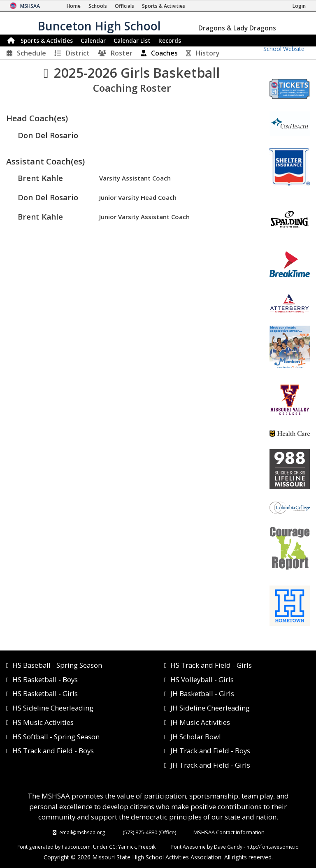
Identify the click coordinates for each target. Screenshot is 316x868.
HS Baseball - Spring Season (57, 665)
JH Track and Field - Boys (210, 751)
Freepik (147, 847)
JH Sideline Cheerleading (210, 708)
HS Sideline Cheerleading (53, 708)
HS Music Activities (43, 722)
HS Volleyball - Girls (202, 679)
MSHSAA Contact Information (229, 832)
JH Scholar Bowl (196, 737)
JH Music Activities (200, 722)
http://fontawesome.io (273, 847)
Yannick (127, 847)
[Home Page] (74, 6)
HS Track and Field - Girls (211, 665)
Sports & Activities (47, 41)
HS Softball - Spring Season (56, 737)
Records (170, 41)
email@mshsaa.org (82, 832)
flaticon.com (76, 847)
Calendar (93, 41)
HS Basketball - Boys (45, 679)
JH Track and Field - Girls (210, 765)
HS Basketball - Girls (45, 693)
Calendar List (132, 41)
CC (112, 847)
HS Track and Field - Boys (53, 751)
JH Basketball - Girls (202, 693)
